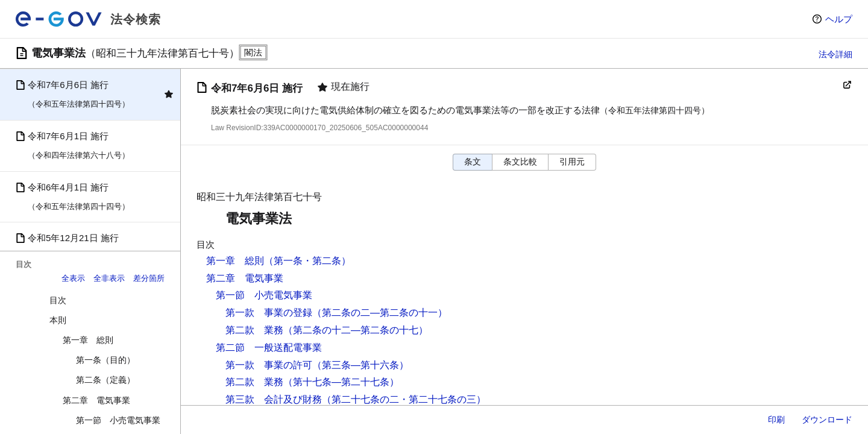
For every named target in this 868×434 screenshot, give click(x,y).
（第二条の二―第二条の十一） (380, 313)
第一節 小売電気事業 (118, 420)
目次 (58, 300)
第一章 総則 (88, 340)
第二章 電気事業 (96, 400)
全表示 (73, 278)
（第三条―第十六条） (360, 365)
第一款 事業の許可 (269, 365)
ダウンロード (827, 420)
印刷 (776, 420)
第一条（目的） (105, 360)
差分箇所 (149, 278)
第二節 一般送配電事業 (269, 348)
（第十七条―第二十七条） (341, 382)
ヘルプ (839, 19)
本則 (58, 320)
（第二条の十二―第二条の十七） (356, 330)
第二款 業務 (254, 330)
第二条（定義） (105, 380)
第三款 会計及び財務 (274, 399)
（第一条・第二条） (307, 261)
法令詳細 (835, 54)
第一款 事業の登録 (269, 313)
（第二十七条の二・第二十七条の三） (404, 399)
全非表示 (109, 278)
